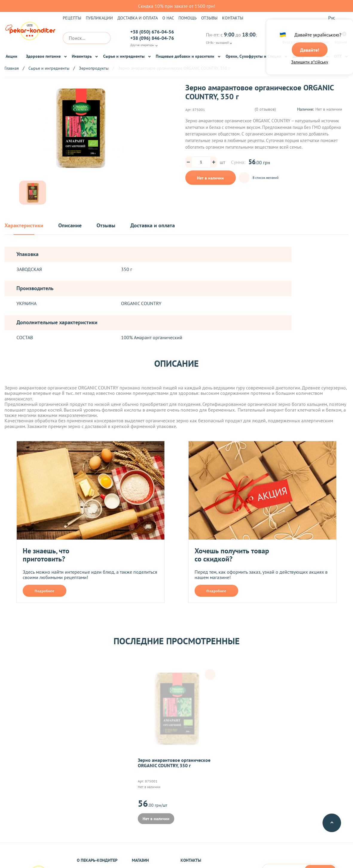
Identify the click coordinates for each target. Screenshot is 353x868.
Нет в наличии (210, 178)
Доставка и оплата (138, 18)
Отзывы (209, 18)
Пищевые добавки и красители (185, 56)
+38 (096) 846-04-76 (152, 38)
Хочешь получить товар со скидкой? (232, 555)
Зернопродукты (94, 68)
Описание (70, 226)
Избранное (320, 38)
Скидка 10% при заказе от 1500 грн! (177, 6)
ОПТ (338, 56)
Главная (12, 68)
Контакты (233, 18)
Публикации (99, 18)
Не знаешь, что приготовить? (46, 555)
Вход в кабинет (294, 38)
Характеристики (24, 226)
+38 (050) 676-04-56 (152, 32)
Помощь (188, 18)
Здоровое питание (43, 56)
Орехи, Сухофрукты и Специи (253, 56)
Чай (319, 56)
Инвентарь (82, 56)
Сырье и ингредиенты (124, 56)
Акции (12, 56)
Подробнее (45, 591)
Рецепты (72, 18)
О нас (168, 18)
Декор (299, 56)
